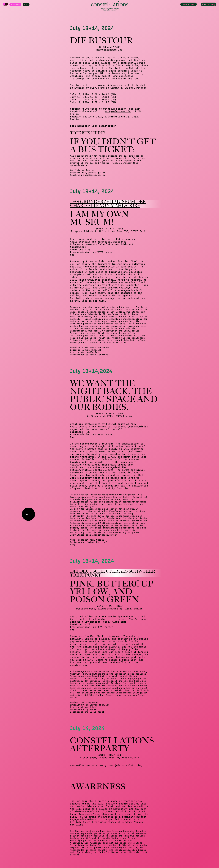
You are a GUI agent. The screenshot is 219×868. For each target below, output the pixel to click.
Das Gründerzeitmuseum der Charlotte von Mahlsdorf (108, 204)
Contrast (28, 514)
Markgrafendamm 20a (118, 111)
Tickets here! (88, 133)
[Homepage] (109, 6)
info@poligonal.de (94, 175)
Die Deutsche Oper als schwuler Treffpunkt (113, 573)
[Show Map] (5, 4)
